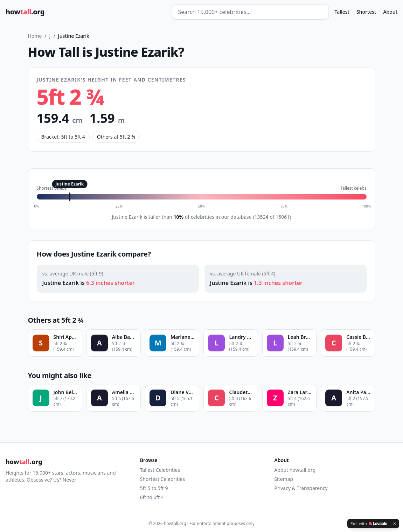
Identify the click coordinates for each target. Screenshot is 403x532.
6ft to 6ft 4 (152, 497)
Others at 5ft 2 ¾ (116, 137)
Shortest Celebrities (162, 479)
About (390, 12)
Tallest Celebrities (160, 470)
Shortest (366, 12)
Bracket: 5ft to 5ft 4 (63, 137)
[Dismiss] (395, 524)
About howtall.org (295, 470)
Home (35, 36)
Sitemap (284, 479)
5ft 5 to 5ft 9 (154, 488)
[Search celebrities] (250, 12)
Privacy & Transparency (301, 488)
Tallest (342, 12)
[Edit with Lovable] (369, 524)
